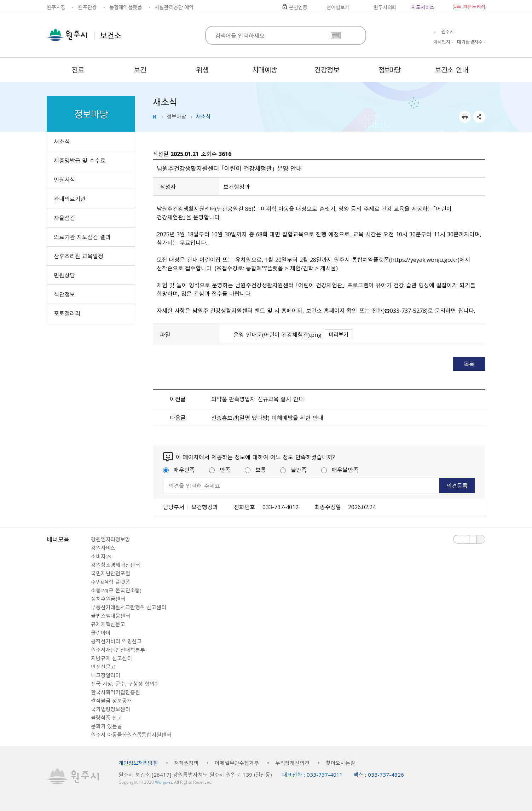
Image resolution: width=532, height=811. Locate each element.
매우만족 (179, 470)
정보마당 (177, 116)
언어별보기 (338, 7)
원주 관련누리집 (469, 7)
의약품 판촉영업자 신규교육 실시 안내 (257, 399)
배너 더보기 (481, 539)
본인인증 (298, 7)
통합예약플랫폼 (126, 7)
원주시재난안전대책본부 (118, 650)
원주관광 (87, 7)
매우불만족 (340, 470)
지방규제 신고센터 (111, 658)
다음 (473, 539)
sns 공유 (479, 117)
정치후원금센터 (108, 599)
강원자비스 (103, 548)
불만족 (293, 470)
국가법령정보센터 (111, 709)
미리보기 (339, 334)
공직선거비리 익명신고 (116, 641)
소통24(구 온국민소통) (116, 590)
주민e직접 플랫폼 (111, 582)
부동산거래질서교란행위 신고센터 (129, 607)
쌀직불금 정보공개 (111, 701)
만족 (220, 470)
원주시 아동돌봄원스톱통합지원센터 (131, 735)
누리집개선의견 (292, 763)
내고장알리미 (106, 675)
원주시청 (56, 7)
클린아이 (101, 633)
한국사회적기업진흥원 (115, 692)
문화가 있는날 (106, 726)
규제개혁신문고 (108, 624)
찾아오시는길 (340, 763)
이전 (458, 539)
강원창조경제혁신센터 (115, 565)
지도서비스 (423, 7)
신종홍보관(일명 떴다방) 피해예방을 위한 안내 (267, 418)
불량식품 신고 (106, 718)
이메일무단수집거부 (237, 763)
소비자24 (101, 556)
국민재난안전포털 (111, 573)
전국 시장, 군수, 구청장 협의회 (125, 684)
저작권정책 (186, 763)
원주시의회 (385, 7)
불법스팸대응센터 (111, 616)
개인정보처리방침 (138, 763)
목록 (469, 364)
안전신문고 (103, 667)
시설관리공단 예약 (174, 7)
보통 (255, 470)
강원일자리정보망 (111, 539)
